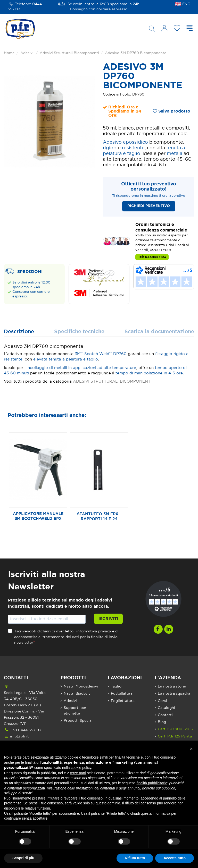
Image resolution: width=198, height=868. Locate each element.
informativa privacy (94, 631)
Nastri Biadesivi (78, 694)
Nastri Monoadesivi (81, 686)
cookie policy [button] (81, 768)
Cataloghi (166, 708)
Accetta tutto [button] (175, 858)
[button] (191, 749)
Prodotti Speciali (79, 721)
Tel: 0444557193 (152, 257)
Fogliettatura (123, 701)
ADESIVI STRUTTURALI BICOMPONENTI (112, 381)
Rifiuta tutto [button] (135, 858)
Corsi (162, 701)
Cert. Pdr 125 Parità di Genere (175, 739)
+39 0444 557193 (26, 730)
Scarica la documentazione (159, 332)
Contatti (165, 715)
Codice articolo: (117, 94)
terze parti (78, 773)
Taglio (116, 686)
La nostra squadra (174, 694)
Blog (162, 722)
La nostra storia (172, 686)
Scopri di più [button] (23, 858)
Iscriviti (108, 619)
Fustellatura (122, 694)
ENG (186, 4)
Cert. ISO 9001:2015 (175, 729)
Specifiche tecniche (79, 332)
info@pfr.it (19, 736)
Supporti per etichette (75, 711)
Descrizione (19, 332)
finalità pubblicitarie (152, 783)
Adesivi (70, 701)
